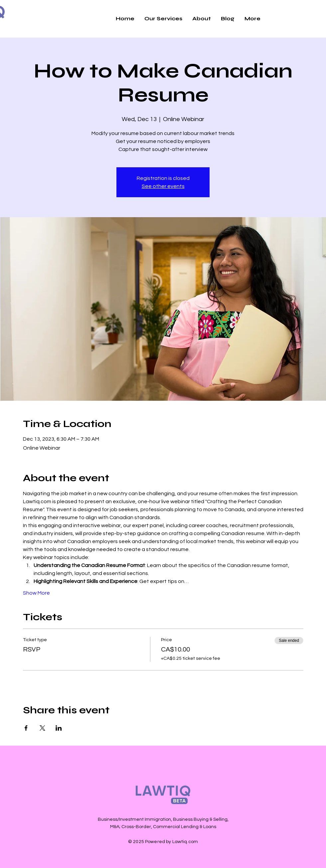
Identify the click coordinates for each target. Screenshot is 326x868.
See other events (163, 186)
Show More (36, 593)
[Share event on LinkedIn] (59, 728)
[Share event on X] (42, 728)
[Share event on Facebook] (26, 728)
